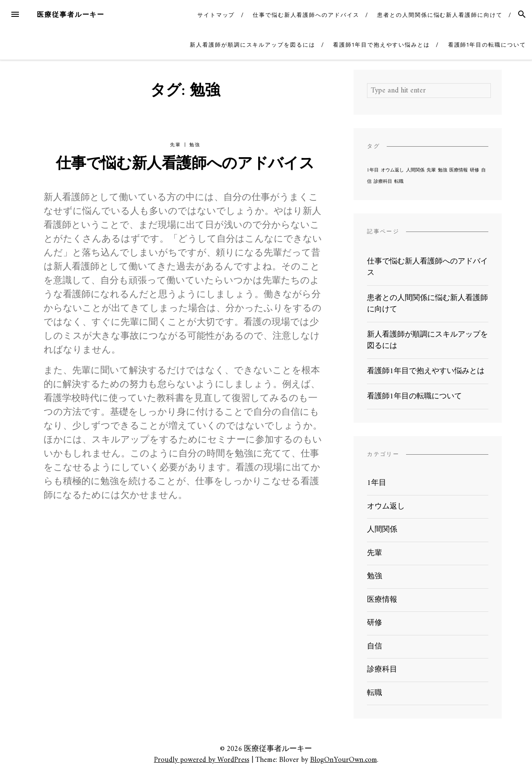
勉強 (195, 145)
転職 (375, 693)
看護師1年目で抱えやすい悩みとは (381, 45)
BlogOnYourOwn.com (344, 760)
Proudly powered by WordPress (202, 760)
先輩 (175, 145)
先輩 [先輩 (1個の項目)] (431, 170)
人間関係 (382, 530)
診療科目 (382, 670)
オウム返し (386, 507)
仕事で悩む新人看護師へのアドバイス (306, 15)
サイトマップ (216, 15)
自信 (375, 647)
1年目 (377, 483)
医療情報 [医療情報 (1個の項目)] (459, 170)
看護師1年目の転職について (487, 45)
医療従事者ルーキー (71, 14)
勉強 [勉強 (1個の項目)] (443, 170)
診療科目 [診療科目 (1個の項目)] (383, 182)
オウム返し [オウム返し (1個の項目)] (392, 170)
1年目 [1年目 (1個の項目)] (373, 170)
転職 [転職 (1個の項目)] (399, 182)
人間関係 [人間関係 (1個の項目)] (415, 170)
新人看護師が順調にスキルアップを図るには (252, 45)
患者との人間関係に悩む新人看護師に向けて (440, 15)
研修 (375, 623)
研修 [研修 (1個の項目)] (474, 170)
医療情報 (382, 600)
